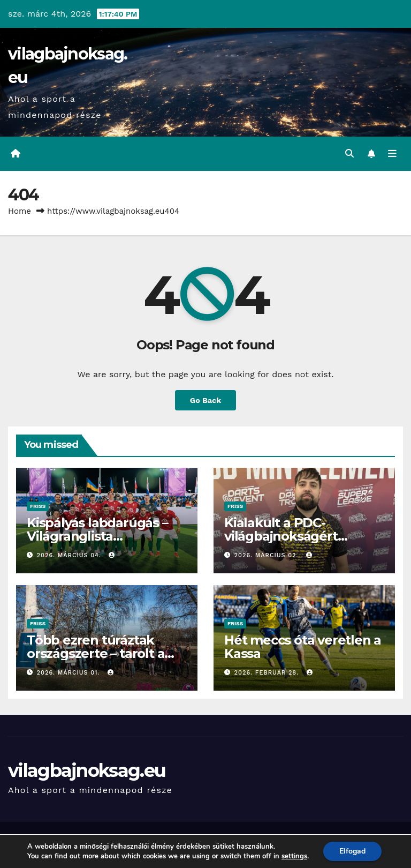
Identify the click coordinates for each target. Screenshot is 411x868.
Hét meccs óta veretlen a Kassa (303, 647)
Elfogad (352, 851)
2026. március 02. (268, 555)
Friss (38, 506)
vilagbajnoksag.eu (87, 770)
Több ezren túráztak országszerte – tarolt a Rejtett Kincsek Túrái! (96, 653)
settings (294, 856)
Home (20, 211)
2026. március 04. (70, 555)
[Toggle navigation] (392, 154)
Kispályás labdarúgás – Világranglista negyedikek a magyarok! (104, 536)
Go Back (205, 400)
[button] (349, 154)
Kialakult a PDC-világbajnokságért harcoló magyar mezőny (300, 536)
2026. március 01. (70, 673)
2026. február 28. (268, 673)
